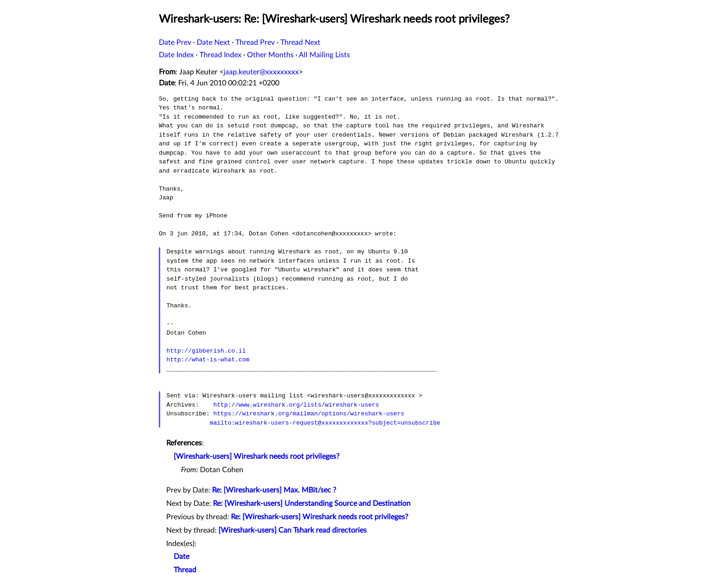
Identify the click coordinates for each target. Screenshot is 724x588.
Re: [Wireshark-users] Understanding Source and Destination (312, 504)
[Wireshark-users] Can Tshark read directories (293, 530)
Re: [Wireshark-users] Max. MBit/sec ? (274, 490)
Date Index (176, 55)
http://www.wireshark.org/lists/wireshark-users (296, 405)
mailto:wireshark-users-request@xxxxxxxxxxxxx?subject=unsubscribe (325, 423)
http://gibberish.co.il (206, 351)
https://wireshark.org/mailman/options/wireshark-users (309, 414)
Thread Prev (255, 42)
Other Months (270, 55)
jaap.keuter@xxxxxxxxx (261, 72)
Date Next (213, 42)
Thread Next (300, 42)
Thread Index (220, 55)
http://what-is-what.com (208, 360)
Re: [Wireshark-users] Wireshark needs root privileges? (320, 517)
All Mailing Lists (324, 55)
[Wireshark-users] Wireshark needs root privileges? (256, 456)
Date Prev (175, 42)
